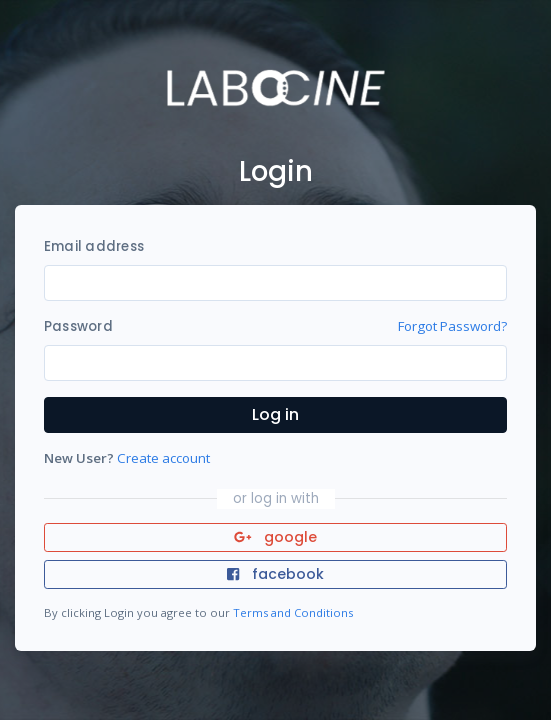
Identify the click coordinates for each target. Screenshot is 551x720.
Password (78, 326)
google (275, 537)
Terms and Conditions (293, 612)
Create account (163, 458)
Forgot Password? (452, 326)
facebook (275, 574)
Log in (275, 414)
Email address (94, 246)
